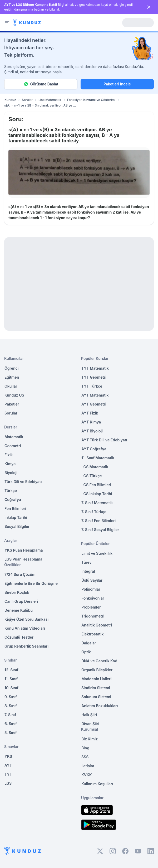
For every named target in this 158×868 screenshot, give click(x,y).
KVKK (87, 775)
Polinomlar (91, 589)
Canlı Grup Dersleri (21, 601)
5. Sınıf (11, 733)
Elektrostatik (92, 634)
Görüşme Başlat (41, 84)
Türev (87, 562)
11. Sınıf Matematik (98, 458)
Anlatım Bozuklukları (100, 706)
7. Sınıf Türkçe (94, 512)
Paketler (12, 404)
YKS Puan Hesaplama (24, 550)
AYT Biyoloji (92, 431)
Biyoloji (11, 473)
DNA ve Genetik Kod (99, 661)
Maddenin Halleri (96, 679)
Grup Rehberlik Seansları (26, 646)
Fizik (9, 455)
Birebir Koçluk (17, 592)
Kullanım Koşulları (97, 784)
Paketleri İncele (117, 84)
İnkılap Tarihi (16, 517)
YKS (8, 756)
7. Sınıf (10, 715)
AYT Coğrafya (94, 449)
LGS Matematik (95, 467)
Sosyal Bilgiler (17, 526)
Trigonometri (93, 616)
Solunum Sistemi (96, 697)
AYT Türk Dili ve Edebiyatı (104, 440)
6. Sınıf (11, 724)
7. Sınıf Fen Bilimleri (98, 521)
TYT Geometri (94, 377)
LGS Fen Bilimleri (96, 485)
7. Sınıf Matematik (97, 503)
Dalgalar (89, 643)
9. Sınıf (11, 697)
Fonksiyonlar (93, 598)
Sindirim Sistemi (96, 688)
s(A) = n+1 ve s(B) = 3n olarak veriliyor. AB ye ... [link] (40, 105)
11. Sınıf (11, 679)
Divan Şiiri (90, 724)
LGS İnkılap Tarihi (97, 494)
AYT (8, 765)
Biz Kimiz (90, 739)
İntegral (88, 571)
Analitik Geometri (97, 625)
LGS (8, 783)
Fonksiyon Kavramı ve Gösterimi (91, 100)
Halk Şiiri (89, 715)
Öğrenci (11, 368)
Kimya (10, 464)
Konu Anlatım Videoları (25, 628)
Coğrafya (13, 500)
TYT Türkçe (92, 386)
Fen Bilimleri (15, 508)
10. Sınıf (11, 688)
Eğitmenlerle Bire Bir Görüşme (31, 583)
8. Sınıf (11, 706)
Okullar (11, 386)
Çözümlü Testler (19, 637)
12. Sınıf (11, 670)
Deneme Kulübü (19, 610)
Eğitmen (12, 377)
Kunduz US (14, 395)
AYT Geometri (94, 404)
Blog (85, 748)
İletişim (88, 766)
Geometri (13, 446)
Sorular (27, 100)
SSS (85, 757)
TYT (8, 774)
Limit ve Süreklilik (97, 553)
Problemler (91, 607)
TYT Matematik (95, 368)
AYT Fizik (90, 413)
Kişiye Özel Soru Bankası (26, 619)
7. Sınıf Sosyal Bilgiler (100, 530)
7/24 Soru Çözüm (20, 574)
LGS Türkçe (92, 476)
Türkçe (11, 491)
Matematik (14, 437)
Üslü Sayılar (92, 580)
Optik (86, 652)
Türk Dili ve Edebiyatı (23, 482)
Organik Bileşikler (97, 670)
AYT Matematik (95, 395)
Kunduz (10, 100)
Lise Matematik (50, 100)
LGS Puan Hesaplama (23, 559)
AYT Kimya (91, 422)
